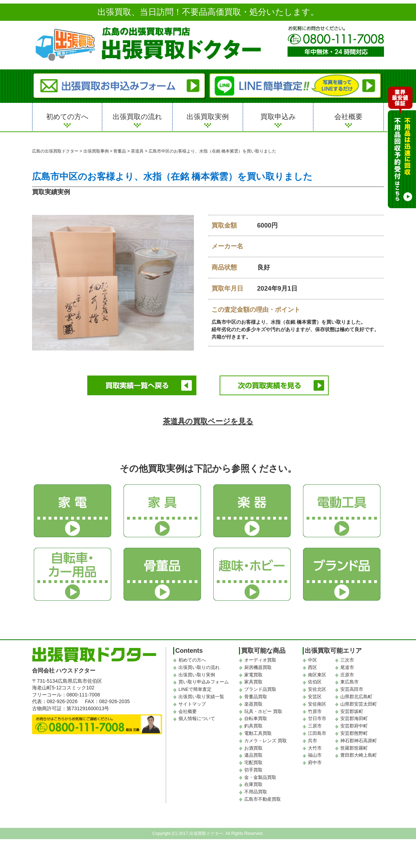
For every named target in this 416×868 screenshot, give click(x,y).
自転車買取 (256, 718)
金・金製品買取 (260, 776)
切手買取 (253, 769)
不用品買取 (256, 791)
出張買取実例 (208, 117)
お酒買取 (253, 747)
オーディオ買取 (260, 659)
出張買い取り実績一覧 (201, 696)
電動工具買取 (258, 732)
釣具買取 (253, 725)
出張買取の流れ (137, 117)
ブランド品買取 (260, 689)
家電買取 (253, 674)
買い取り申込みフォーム (204, 681)
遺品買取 (253, 754)
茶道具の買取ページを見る (208, 420)
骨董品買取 (256, 696)
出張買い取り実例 (197, 674)
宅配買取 (253, 762)
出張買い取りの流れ (199, 666)
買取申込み (278, 117)
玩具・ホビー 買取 (263, 710)
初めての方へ (67, 117)
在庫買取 (253, 784)
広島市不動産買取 (263, 798)
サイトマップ (192, 703)
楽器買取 (253, 703)
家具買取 (253, 681)
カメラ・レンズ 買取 (266, 740)
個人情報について (197, 718)
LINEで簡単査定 (195, 689)
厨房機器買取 (258, 666)
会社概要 (348, 117)
